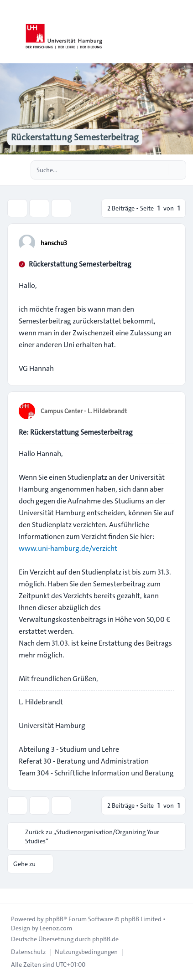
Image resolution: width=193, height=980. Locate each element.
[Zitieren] (167, 242)
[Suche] (160, 170)
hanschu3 (54, 243)
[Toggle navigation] (182, 32)
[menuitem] (28, 952)
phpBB (54, 919)
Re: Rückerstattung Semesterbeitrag (76, 432)
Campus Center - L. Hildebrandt (84, 411)
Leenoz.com (56, 928)
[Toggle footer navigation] (11, 896)
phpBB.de (105, 939)
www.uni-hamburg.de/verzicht (68, 548)
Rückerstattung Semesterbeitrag (80, 264)
